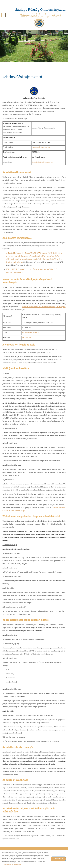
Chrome (5, 511)
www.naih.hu (27, 337)
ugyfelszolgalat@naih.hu (31, 332)
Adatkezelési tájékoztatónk (12, 865)
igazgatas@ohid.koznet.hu (41, 147)
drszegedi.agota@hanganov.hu (43, 162)
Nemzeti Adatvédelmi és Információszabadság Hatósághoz (44, 307)
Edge (23, 511)
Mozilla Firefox (14, 511)
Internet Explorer (59, 508)
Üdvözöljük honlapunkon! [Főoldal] (40, 13)
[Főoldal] (39, 23)
